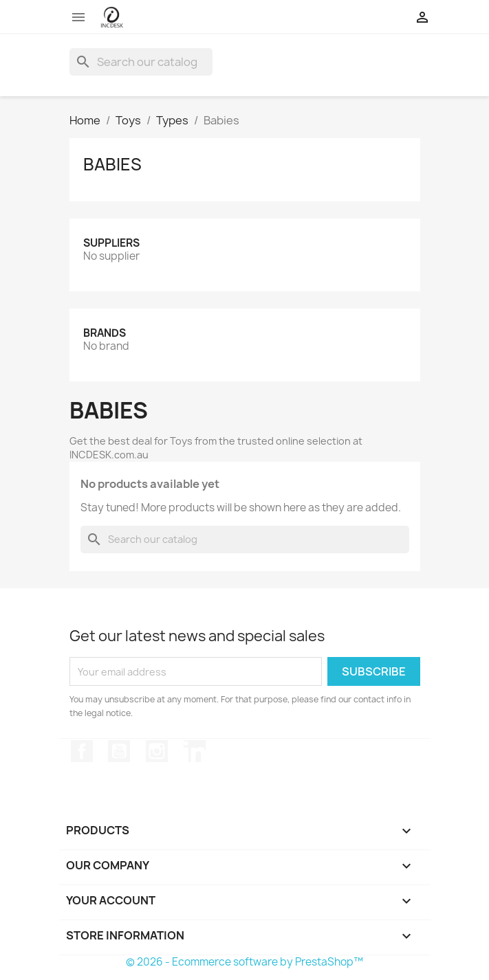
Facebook (82, 751)
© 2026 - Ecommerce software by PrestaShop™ (244, 962)
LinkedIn (195, 751)
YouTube (119, 751)
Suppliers (111, 243)
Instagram (157, 751)
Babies (112, 164)
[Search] (141, 62)
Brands (105, 333)
